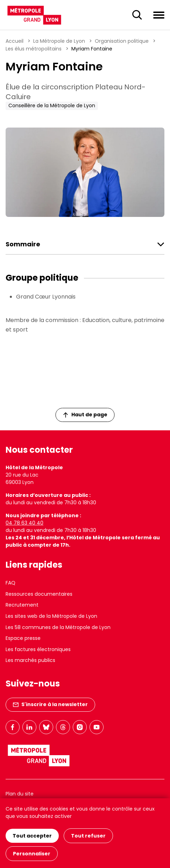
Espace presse (23, 638)
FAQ (10, 583)
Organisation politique (122, 41)
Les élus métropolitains (34, 49)
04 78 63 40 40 (24, 523)
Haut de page (85, 415)
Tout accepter (32, 836)
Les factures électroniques (38, 649)
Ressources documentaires (39, 594)
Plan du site (20, 794)
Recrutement (22, 605)
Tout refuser (88, 836)
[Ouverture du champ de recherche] (137, 15)
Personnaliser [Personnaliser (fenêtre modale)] (32, 854)
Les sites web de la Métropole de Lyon (51, 616)
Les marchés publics (30, 660)
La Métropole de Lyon (59, 41)
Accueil (15, 41)
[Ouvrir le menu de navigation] (159, 15)
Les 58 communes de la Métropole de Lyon (58, 627)
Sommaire (23, 244)
